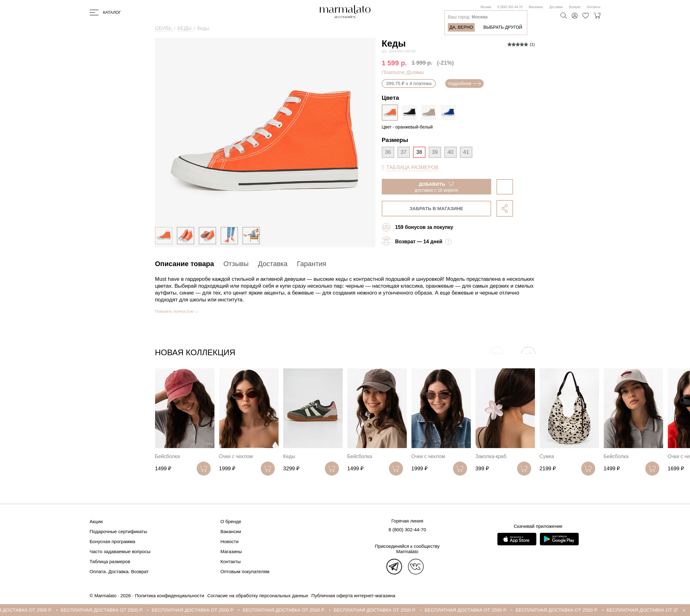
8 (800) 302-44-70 (510, 7)
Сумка (547, 456)
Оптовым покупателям (245, 571)
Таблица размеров (110, 561)
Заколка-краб (491, 456)
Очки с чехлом (236, 456)
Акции (96, 521)
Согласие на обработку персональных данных (258, 596)
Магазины (536, 7)
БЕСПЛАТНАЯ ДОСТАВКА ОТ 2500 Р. (111, 610)
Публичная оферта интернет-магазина (353, 596)
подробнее (464, 83)
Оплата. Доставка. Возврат (119, 571)
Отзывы (236, 264)
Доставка (556, 7)
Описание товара (185, 264)
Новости (229, 541)
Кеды (289, 456)
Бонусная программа (113, 541)
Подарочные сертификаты (118, 531)
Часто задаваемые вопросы (120, 551)
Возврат (575, 7)
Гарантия (311, 264)
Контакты (594, 7)
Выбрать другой (503, 27)
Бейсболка (168, 456)
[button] (528, 354)
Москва (486, 7)
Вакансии (231, 531)
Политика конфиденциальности (170, 596)
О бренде (231, 521)
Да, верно (461, 27)
